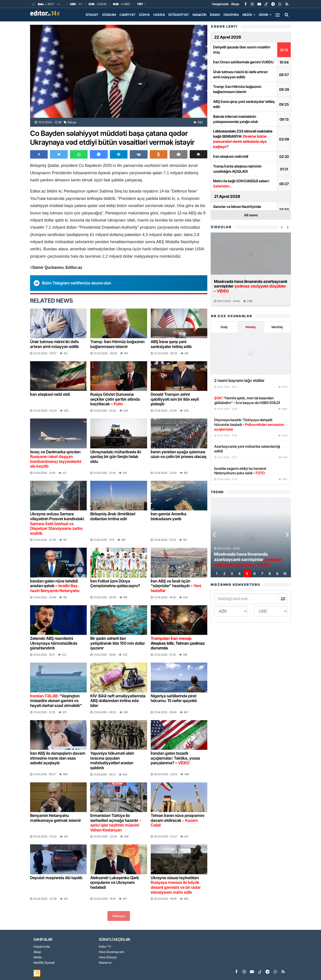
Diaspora (231, 15)
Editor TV (105, 947)
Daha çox (119, 916)
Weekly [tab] (251, 327)
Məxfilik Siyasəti (44, 963)
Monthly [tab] (277, 327)
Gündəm (109, 15)
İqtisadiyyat (179, 15)
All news (251, 215)
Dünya (144, 15)
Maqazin (200, 15)
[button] (199, 154)
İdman (215, 15)
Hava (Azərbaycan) (111, 952)
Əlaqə (235, 4)
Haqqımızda (220, 4)
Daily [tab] (224, 327)
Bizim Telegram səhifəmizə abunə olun (76, 283)
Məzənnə (105, 963)
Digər (263, 15)
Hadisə (159, 15)
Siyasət (92, 15)
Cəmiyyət (128, 15)
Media (247, 15)
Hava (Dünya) (108, 957)
